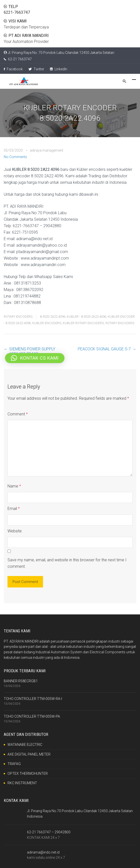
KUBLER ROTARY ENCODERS (83, 323)
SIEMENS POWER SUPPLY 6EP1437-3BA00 (32, 351)
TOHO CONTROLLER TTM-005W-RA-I (33, 699)
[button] (35, 358)
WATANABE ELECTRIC (25, 745)
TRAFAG (14, 764)
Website (15, 531)
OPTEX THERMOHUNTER (28, 773)
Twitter (36, 69)
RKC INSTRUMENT (22, 783)
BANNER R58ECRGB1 (21, 681)
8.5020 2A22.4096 (53, 317)
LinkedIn (59, 69)
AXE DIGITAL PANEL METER (29, 754)
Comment (18, 414)
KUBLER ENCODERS (47, 323)
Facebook (13, 69)
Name (14, 486)
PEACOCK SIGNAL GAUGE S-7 (104, 349)
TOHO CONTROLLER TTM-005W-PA (32, 716)
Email (14, 509)
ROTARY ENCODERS (18, 317)
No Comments (15, 157)
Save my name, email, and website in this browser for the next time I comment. (67, 563)
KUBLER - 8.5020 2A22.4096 (86, 317)
